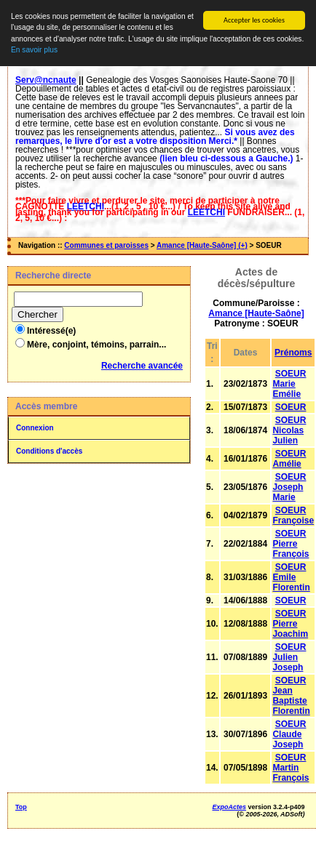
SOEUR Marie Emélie (289, 384)
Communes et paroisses (106, 245)
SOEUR (291, 407)
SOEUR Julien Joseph (289, 657)
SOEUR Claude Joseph (289, 734)
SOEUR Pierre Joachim (290, 624)
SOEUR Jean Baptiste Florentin (291, 696)
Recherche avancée (142, 366)
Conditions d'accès (49, 451)
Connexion (35, 428)
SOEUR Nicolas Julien (289, 430)
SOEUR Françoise (293, 515)
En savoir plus (34, 50)
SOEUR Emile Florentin (291, 577)
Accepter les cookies (254, 20)
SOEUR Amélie (289, 459)
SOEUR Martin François (291, 768)
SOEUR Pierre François (291, 544)
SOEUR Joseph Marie (289, 487)
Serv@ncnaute (46, 80)
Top (21, 807)
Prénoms (293, 353)
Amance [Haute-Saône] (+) (202, 245)
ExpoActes (230, 807)
